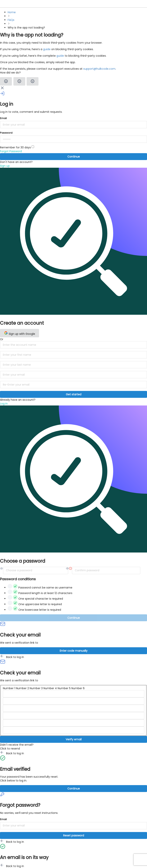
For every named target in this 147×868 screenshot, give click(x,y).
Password (6, 133)
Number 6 (78, 688)
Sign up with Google (20, 333)
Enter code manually (74, 651)
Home (12, 12)
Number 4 (50, 688)
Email (3, 118)
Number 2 (22, 688)
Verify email (74, 739)
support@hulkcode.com (99, 69)
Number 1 (9, 688)
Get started (74, 394)
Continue (74, 157)
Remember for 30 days (17, 147)
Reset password (74, 835)
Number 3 (36, 688)
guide (47, 49)
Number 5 (64, 688)
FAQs (11, 20)
